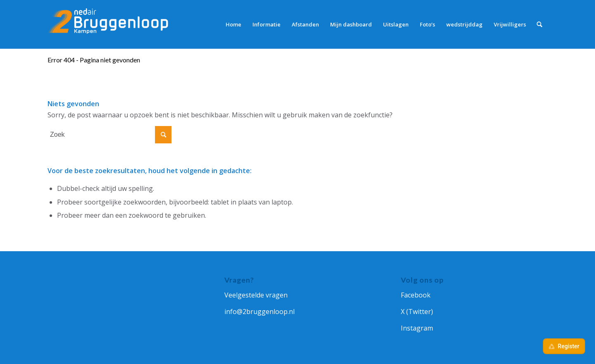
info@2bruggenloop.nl (259, 312)
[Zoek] (539, 24)
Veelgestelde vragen (256, 295)
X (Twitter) (417, 312)
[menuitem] (233, 24)
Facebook (416, 295)
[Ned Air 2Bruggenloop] (109, 24)
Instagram (417, 328)
